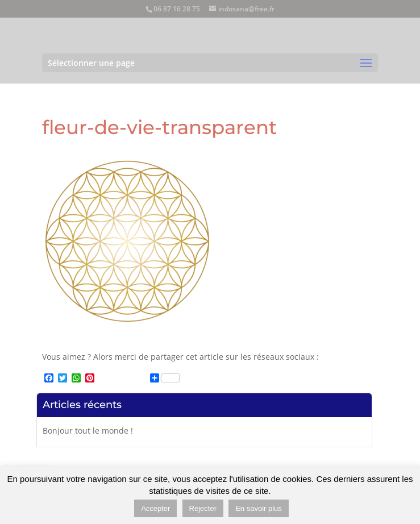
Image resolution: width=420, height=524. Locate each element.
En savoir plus (259, 508)
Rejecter (203, 508)
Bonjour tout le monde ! (88, 431)
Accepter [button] (155, 508)
